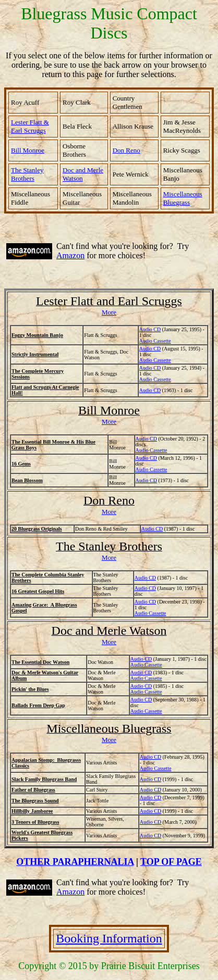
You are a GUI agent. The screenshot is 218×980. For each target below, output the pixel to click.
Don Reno (109, 500)
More (109, 312)
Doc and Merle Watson (109, 631)
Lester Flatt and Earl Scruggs (109, 301)
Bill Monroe (28, 150)
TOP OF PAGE (171, 862)
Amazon (70, 255)
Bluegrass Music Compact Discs (109, 23)
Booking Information (109, 938)
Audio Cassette (156, 768)
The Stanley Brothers (109, 546)
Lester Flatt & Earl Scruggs (30, 126)
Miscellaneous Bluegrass (183, 198)
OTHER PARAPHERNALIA (75, 862)
